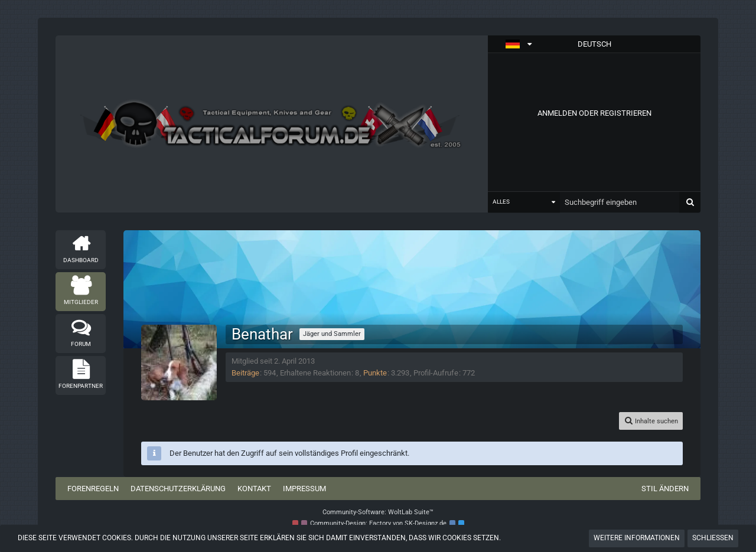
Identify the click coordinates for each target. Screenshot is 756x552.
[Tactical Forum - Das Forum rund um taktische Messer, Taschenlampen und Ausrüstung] (272, 124)
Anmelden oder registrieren (594, 113)
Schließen (713, 538)
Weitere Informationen (637, 538)
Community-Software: (378, 512)
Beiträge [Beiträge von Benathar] (245, 373)
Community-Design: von (378, 523)
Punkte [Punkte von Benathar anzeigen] (375, 373)
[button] (594, 44)
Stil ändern (665, 489)
